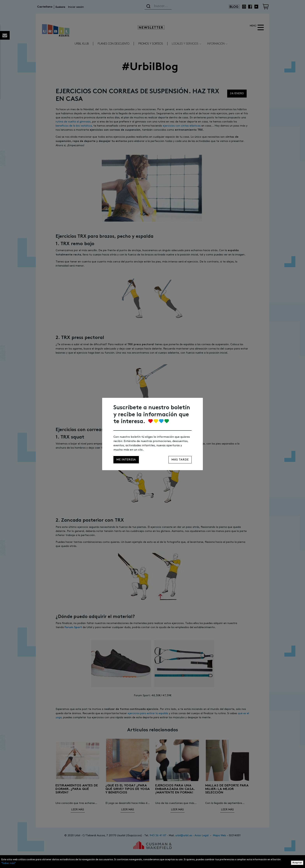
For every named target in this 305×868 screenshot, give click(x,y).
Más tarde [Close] (180, 460)
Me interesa (126, 460)
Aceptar (297, 863)
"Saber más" (8, 863)
